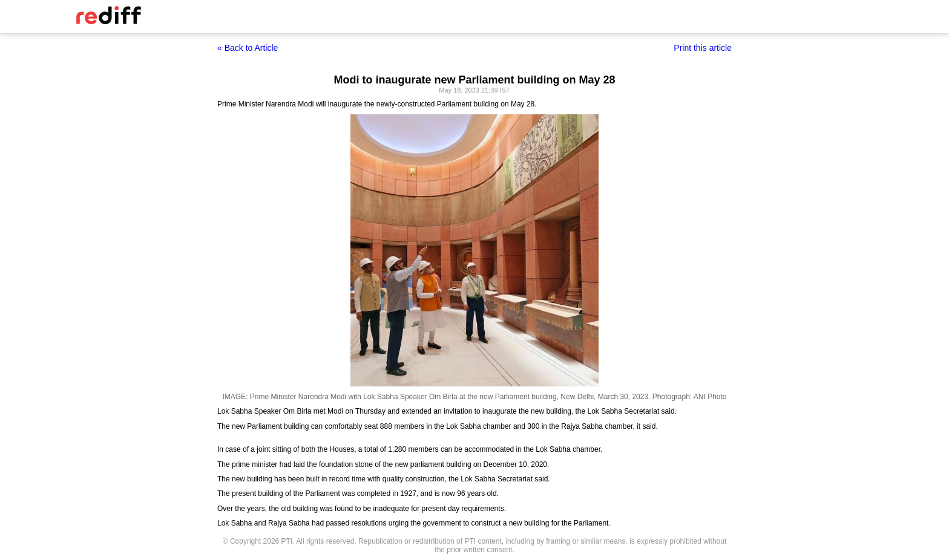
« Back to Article (248, 48)
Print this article (703, 48)
